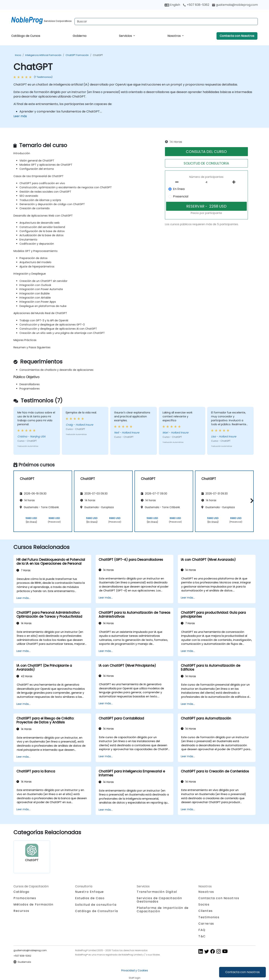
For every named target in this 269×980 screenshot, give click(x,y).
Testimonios (209, 917)
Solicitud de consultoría (96, 905)
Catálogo (21, 892)
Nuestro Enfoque (89, 892)
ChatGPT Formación (77, 55)
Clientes (206, 911)
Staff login (135, 978)
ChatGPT (98, 55)
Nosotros (174, 36)
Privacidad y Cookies (135, 970)
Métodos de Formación (33, 904)
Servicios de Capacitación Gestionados (159, 900)
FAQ (202, 930)
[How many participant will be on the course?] (206, 182)
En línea (179, 189)
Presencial (181, 196)
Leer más (20, 116)
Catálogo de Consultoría (97, 911)
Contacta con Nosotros (237, 36)
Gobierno (80, 36)
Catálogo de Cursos (26, 36)
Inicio (18, 55)
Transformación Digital (157, 892)
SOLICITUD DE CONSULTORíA (206, 163)
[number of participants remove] (178, 182)
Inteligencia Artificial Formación (43, 55)
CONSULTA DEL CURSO (206, 152)
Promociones (25, 898)
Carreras (206, 924)
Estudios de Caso (90, 898)
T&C (202, 936)
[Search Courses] (166, 22)
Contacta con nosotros (242, 972)
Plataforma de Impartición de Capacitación (163, 910)
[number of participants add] (235, 182)
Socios (204, 904)
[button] (251, 501)
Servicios (126, 36)
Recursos (21, 911)
